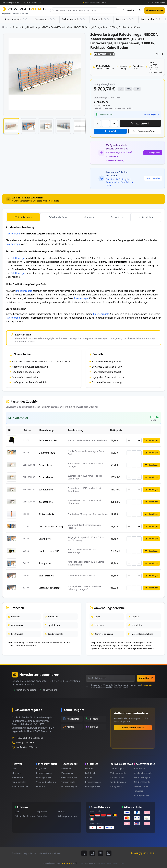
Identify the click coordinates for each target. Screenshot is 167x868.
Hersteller (118, 217)
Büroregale (66, 769)
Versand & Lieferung (46, 782)
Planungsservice (44, 773)
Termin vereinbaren (133, 728)
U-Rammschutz (47, 453)
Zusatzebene (46, 465)
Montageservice (44, 777)
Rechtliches (147, 217)
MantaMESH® (46, 576)
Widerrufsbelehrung (25, 816)
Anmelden (146, 678)
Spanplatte (45, 539)
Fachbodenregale (69, 786)
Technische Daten (60, 217)
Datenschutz (146, 685)
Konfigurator (116, 786)
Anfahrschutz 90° (48, 440)
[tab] (83, 199)
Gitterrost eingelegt (50, 588)
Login (15, 769)
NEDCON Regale (142, 777)
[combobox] (85, 10)
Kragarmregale (68, 782)
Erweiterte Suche (20, 786)
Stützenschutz (46, 514)
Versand (91, 217)
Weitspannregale (69, 777)
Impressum (42, 812)
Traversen (139, 791)
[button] (11, 126)
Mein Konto (17, 777)
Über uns (16, 773)
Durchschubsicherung (51, 526)
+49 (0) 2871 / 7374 (158, 3)
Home (5, 27)
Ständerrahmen (142, 786)
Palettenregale (24, 291)
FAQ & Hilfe (42, 769)
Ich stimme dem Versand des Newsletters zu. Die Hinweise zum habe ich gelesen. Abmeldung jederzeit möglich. (121, 686)
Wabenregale (67, 773)
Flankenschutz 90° (49, 551)
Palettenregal (13, 234)
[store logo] (25, 9)
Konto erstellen (19, 782)
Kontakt (89, 777)
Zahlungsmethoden (67, 816)
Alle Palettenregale (143, 773)
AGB (17, 812)
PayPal (113, 131)
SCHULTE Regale (142, 782)
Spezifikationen (25, 217)
